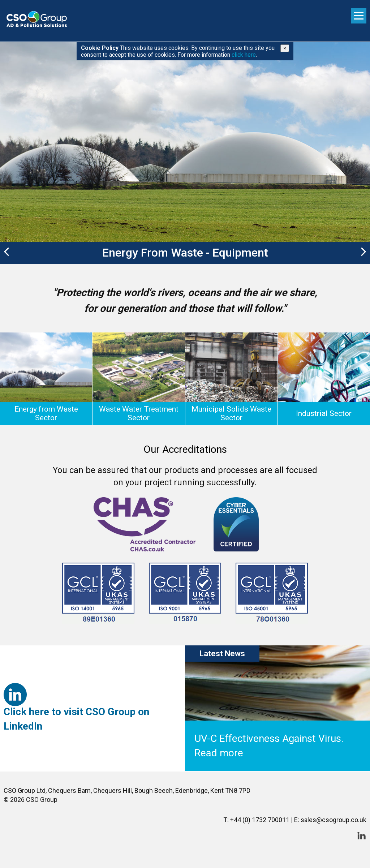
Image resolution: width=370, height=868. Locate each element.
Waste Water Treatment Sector (139, 413)
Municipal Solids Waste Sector (231, 413)
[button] (5, 253)
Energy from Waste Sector (46, 413)
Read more (219, 753)
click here (244, 55)
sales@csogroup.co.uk (334, 820)
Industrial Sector (324, 413)
